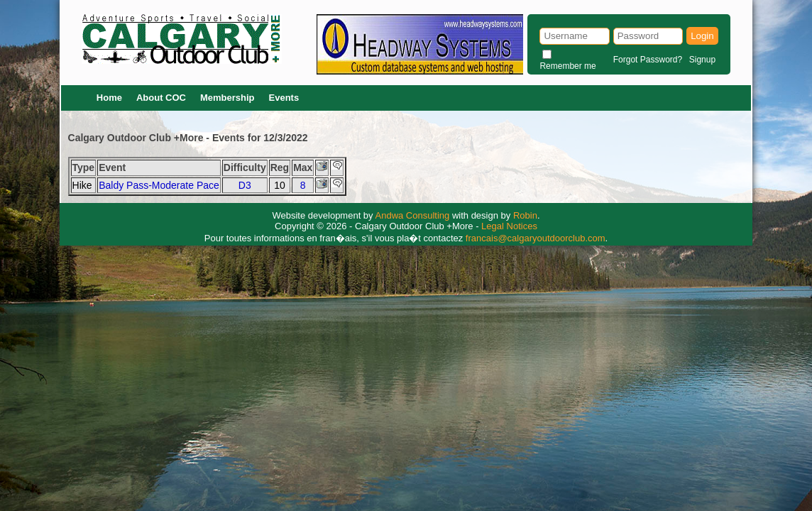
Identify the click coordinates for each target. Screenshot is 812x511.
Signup (702, 60)
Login (702, 36)
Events (284, 98)
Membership (227, 98)
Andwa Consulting (413, 215)
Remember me (567, 66)
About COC (161, 98)
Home (109, 98)
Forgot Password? (648, 60)
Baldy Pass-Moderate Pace (159, 185)
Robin (525, 215)
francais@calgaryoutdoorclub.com (536, 238)
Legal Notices (509, 226)
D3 (245, 185)
